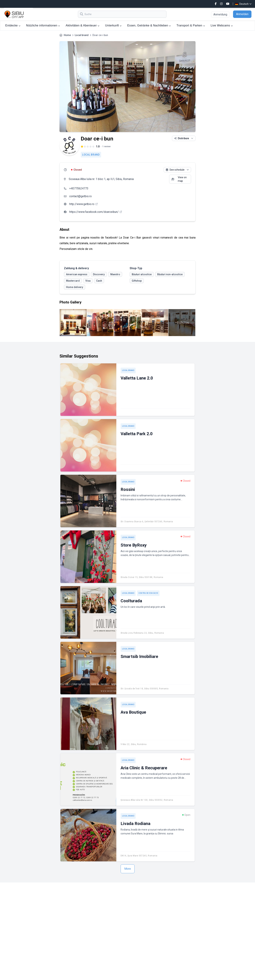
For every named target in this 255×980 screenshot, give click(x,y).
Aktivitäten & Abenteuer (83, 25)
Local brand (82, 35)
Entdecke (13, 25)
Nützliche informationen (43, 25)
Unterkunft (113, 25)
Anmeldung (220, 14)
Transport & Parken (191, 25)
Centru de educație (148, 593)
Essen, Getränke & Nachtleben (149, 25)
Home (67, 35)
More (128, 869)
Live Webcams (222, 25)
